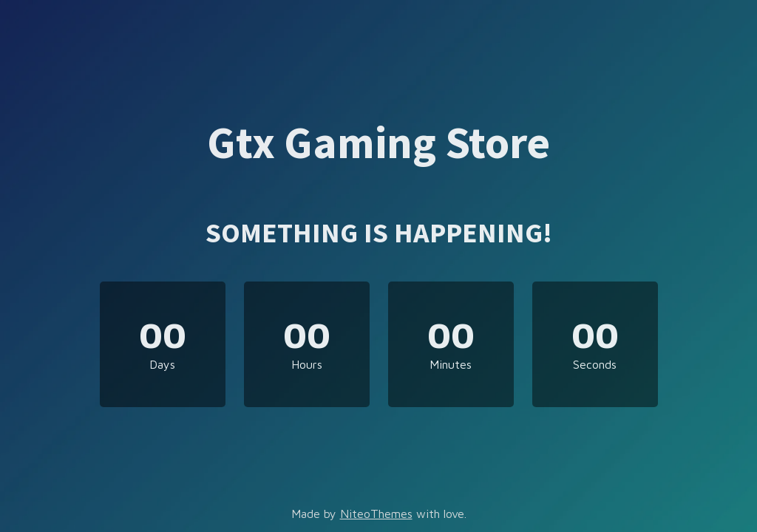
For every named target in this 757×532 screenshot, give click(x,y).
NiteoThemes (376, 514)
